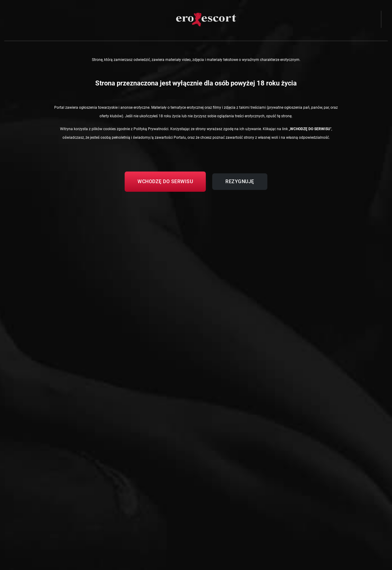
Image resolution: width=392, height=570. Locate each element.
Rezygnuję (240, 181)
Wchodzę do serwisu (165, 181)
